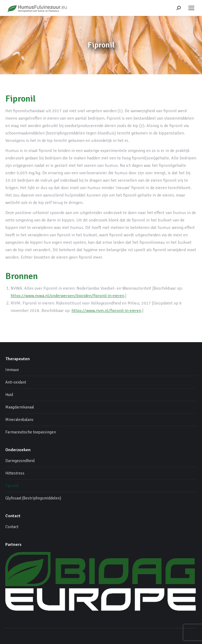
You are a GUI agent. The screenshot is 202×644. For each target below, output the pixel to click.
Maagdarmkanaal (20, 407)
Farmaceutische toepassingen (31, 432)
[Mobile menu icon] (191, 8)
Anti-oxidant (16, 382)
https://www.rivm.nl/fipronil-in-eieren (106, 311)
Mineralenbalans (19, 420)
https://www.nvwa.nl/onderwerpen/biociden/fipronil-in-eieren (67, 296)
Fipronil (12, 486)
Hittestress (15, 473)
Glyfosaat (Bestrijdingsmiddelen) (33, 498)
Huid (9, 395)
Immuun (12, 370)
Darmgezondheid (20, 461)
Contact (12, 527)
